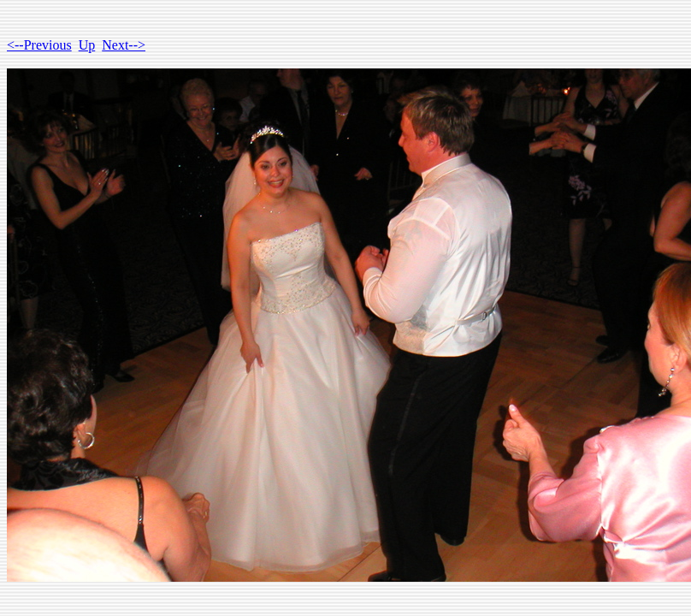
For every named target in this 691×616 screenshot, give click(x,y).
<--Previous (39, 45)
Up (87, 45)
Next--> (124, 45)
